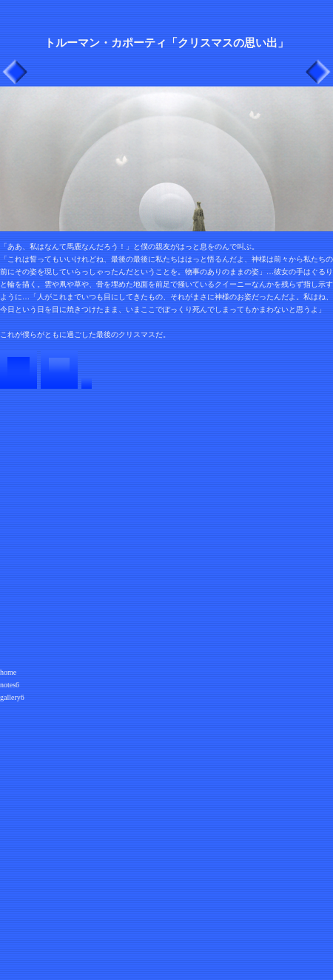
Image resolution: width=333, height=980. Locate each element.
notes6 (10, 685)
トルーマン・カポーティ (105, 43)
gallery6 (12, 697)
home (8, 672)
